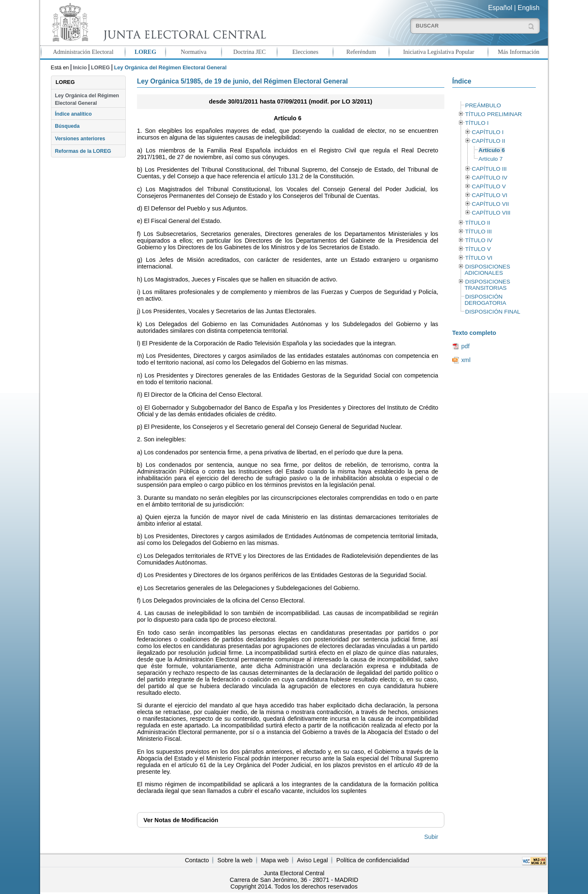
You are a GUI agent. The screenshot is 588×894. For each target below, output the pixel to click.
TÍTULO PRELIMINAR (494, 114)
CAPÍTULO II (489, 141)
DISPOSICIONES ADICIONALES (487, 270)
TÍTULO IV (479, 240)
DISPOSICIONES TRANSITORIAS (487, 285)
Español (500, 8)
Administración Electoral (83, 52)
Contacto (197, 860)
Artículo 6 (492, 150)
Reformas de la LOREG (83, 151)
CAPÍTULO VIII (491, 213)
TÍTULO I (477, 123)
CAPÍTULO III (489, 169)
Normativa (194, 52)
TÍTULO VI (479, 258)
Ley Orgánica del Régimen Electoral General (87, 99)
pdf (465, 346)
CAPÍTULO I (488, 132)
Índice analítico (73, 114)
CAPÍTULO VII (490, 204)
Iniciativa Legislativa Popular (438, 52)
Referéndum (361, 52)
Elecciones (305, 52)
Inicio (80, 67)
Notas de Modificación (181, 820)
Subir (431, 837)
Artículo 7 (491, 159)
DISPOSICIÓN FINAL (493, 312)
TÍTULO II (478, 223)
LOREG (145, 52)
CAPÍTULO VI (490, 195)
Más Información (519, 52)
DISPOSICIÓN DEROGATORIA (485, 300)
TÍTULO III (479, 232)
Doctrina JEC (249, 52)
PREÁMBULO (483, 105)
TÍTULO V (478, 249)
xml (466, 360)
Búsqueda (67, 126)
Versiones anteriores (80, 139)
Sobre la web (235, 860)
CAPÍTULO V (489, 186)
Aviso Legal (312, 860)
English (529, 8)
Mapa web (275, 860)
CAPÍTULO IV (490, 178)
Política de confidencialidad (373, 860)
